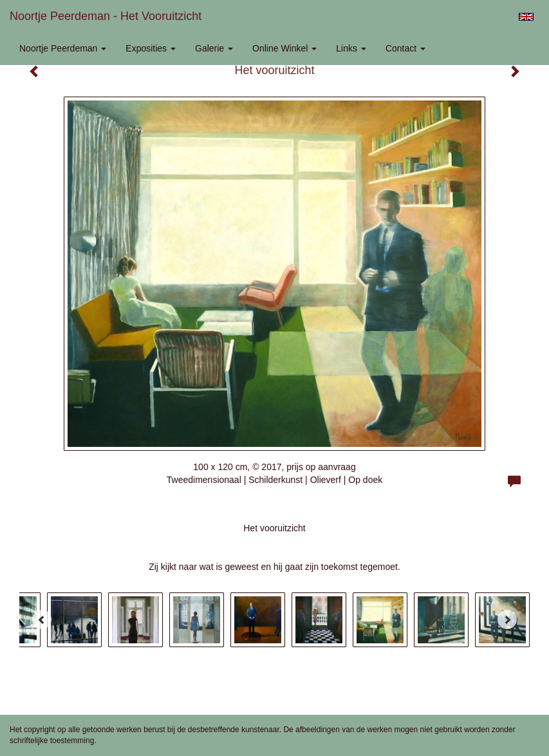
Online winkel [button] (284, 48)
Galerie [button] (214, 48)
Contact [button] (405, 48)
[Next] (507, 619)
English (526, 17)
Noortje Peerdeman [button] (63, 48)
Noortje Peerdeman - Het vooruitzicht (106, 16)
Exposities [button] (151, 48)
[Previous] (42, 619)
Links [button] (351, 48)
